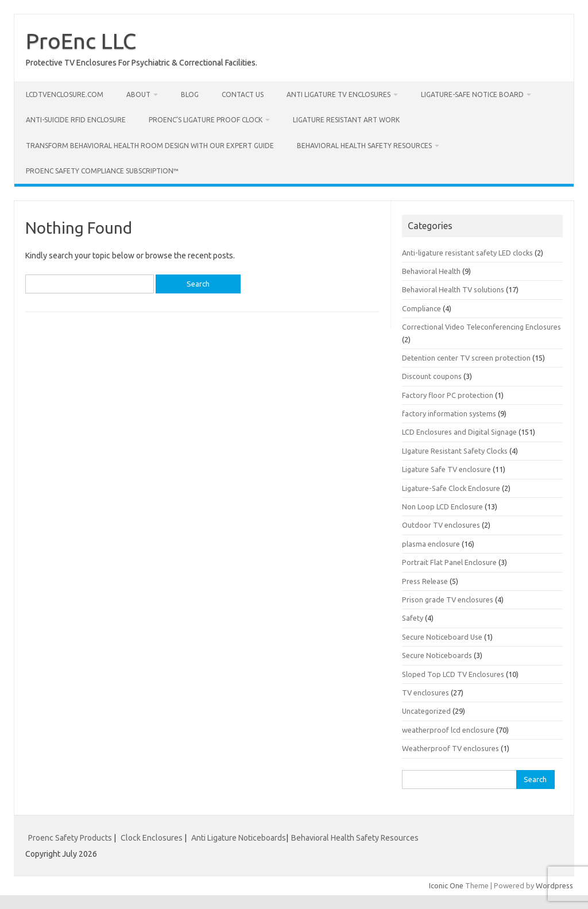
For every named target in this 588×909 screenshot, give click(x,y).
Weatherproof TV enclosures (450, 748)
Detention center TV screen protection (466, 358)
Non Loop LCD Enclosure (442, 506)
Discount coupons (432, 376)
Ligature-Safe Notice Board (472, 94)
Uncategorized (426, 711)
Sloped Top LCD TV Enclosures (453, 674)
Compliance (421, 308)
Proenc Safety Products (71, 838)
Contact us (243, 94)
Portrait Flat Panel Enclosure (449, 562)
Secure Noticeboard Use (442, 637)
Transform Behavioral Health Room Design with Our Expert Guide (150, 146)
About (138, 94)
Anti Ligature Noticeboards (239, 838)
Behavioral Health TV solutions (453, 289)
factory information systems (449, 413)
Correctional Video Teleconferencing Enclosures (481, 327)
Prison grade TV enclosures (448, 599)
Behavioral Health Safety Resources (364, 146)
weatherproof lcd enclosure (448, 730)
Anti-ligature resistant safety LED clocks (467, 253)
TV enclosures (425, 693)
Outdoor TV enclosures (441, 525)
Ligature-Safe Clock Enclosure (451, 488)
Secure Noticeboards (437, 655)
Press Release (425, 581)
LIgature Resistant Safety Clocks (455, 451)
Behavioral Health (431, 271)
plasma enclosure (431, 544)
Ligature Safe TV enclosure (446, 469)
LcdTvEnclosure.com (65, 94)
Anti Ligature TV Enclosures (339, 94)
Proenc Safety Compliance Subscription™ (102, 171)
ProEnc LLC (81, 41)
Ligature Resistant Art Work (346, 120)
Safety (413, 618)
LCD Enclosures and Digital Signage (459, 432)
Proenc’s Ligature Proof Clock (206, 120)
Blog (190, 94)
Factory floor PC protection (448, 395)
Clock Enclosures (152, 838)
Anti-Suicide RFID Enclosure (76, 120)
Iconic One (446, 885)
